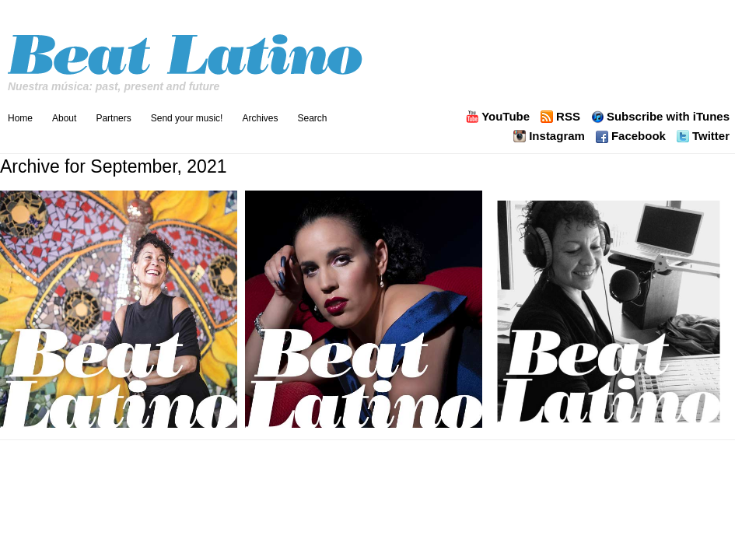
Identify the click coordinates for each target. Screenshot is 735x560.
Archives (260, 118)
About (64, 118)
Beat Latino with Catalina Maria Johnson (187, 50)
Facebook (639, 136)
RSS (568, 117)
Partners (113, 118)
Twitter (711, 136)
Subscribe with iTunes (668, 117)
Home (20, 118)
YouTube (506, 117)
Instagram (557, 136)
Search (312, 118)
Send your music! (187, 118)
